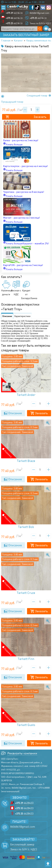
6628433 (24, 803)
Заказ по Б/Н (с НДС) (40, 23)
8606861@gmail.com (39, 13)
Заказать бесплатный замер (26, 35)
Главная (6, 40)
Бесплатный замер (22, 844)
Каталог (18, 40)
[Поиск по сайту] (40, 29)
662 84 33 (14, 13)
